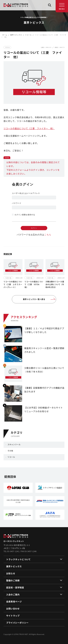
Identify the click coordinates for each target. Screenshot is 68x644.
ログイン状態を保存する (25, 215)
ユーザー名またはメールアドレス (26, 193)
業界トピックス (14, 566)
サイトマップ (13, 616)
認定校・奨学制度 (15, 587)
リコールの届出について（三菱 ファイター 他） (29, 128)
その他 (10, 451)
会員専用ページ (14, 601)
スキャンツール (14, 444)
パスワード (17, 203)
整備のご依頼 (13, 580)
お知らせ (11, 573)
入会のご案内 (13, 594)
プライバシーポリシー (17, 623)
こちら (48, 235)
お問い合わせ (13, 609)
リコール (11, 457)
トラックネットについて (18, 559)
